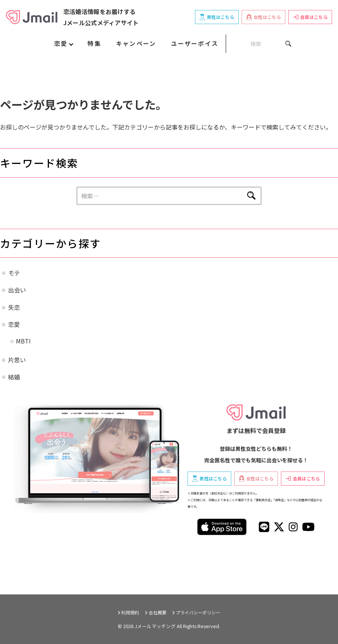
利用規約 (130, 612)
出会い (17, 290)
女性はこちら (264, 17)
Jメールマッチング (155, 626)
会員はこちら (310, 17)
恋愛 (14, 324)
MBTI (23, 341)
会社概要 (158, 612)
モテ (14, 273)
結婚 (14, 377)
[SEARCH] (259, 44)
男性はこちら (217, 17)
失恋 (14, 307)
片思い (17, 360)
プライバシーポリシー (198, 612)
